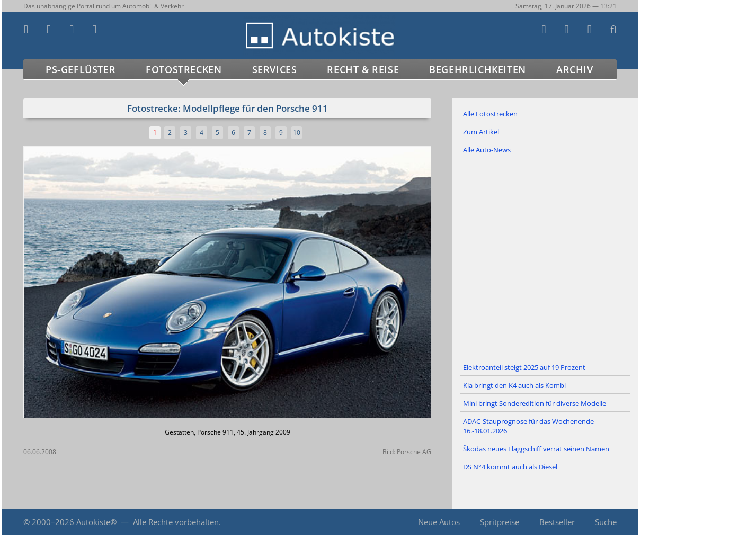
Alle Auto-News (487, 150)
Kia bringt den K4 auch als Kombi (514, 385)
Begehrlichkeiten (478, 69)
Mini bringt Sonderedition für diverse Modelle (535, 403)
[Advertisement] (545, 259)
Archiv (575, 69)
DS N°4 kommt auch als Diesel (510, 467)
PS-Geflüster (81, 69)
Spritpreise (500, 522)
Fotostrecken (184, 69)
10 (297, 133)
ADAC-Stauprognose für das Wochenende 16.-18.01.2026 (528, 426)
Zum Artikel (481, 132)
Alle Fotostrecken (490, 114)
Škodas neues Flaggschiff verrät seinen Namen (536, 449)
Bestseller (557, 522)
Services (275, 69)
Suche (606, 522)
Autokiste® (96, 522)
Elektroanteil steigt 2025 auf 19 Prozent (524, 367)
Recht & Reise (363, 69)
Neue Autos (439, 522)
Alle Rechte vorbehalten (176, 522)
